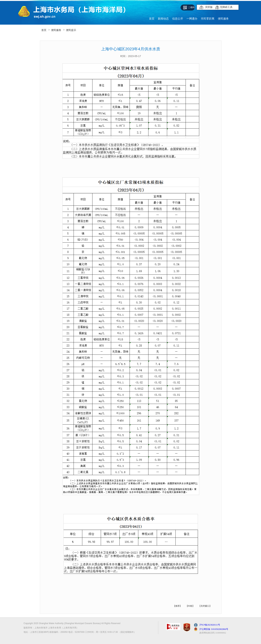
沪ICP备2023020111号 (210, 625)
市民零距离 (208, 19)
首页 (152, 19)
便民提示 (71, 30)
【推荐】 (177, 606)
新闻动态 (163, 19)
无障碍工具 (226, 7)
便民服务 (223, 19)
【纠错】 (190, 606)
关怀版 (209, 7)
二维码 (191, 7)
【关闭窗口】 (205, 606)
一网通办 (192, 19)
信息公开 (178, 19)
